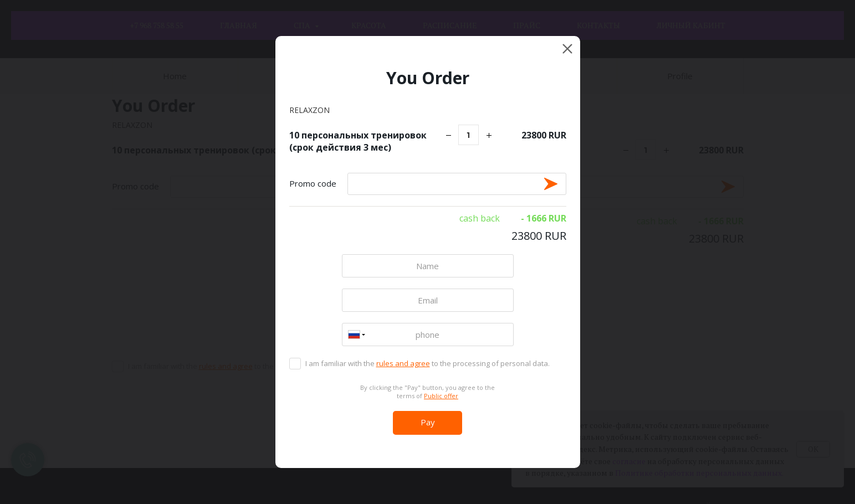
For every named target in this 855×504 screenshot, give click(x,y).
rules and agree (403, 363)
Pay (428, 422)
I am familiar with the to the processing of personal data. (427, 363)
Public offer (441, 396)
